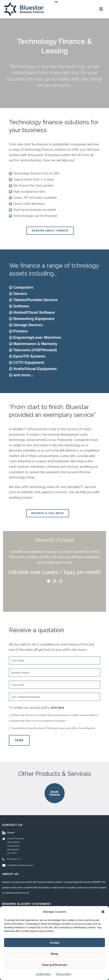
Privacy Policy (63, 974)
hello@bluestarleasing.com (20, 865)
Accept (55, 943)
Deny (54, 954)
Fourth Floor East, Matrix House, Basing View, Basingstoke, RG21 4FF (16, 846)
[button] (103, 912)
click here (57, 708)
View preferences (54, 965)
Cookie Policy (43, 974)
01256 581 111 (14, 859)
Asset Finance (55, 793)
